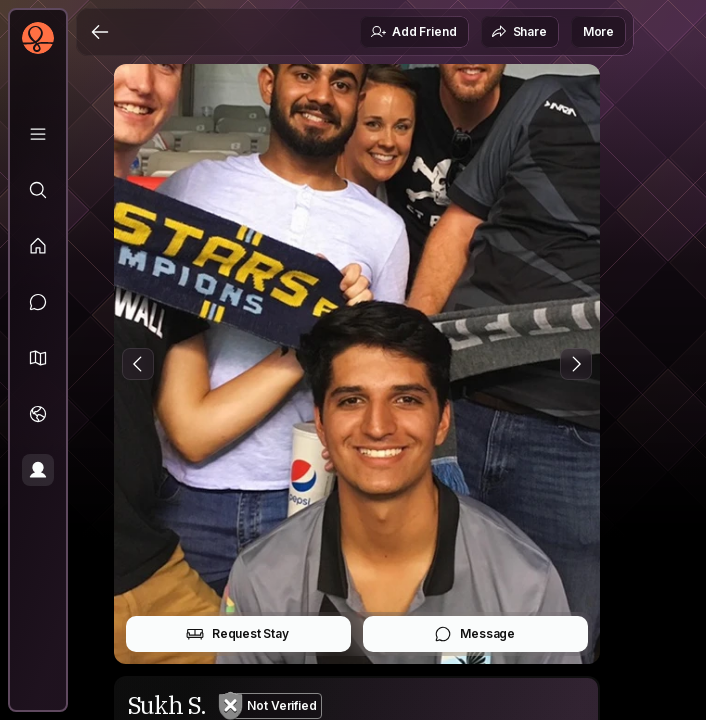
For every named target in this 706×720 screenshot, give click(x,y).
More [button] (598, 31)
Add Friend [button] (413, 32)
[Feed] (38, 246)
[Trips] (38, 414)
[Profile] (38, 470)
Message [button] (474, 634)
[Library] (38, 134)
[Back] (100, 32)
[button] (38, 358)
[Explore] (38, 190)
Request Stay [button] (237, 634)
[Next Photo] (576, 364)
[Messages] (38, 302)
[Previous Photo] (138, 364)
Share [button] (519, 32)
